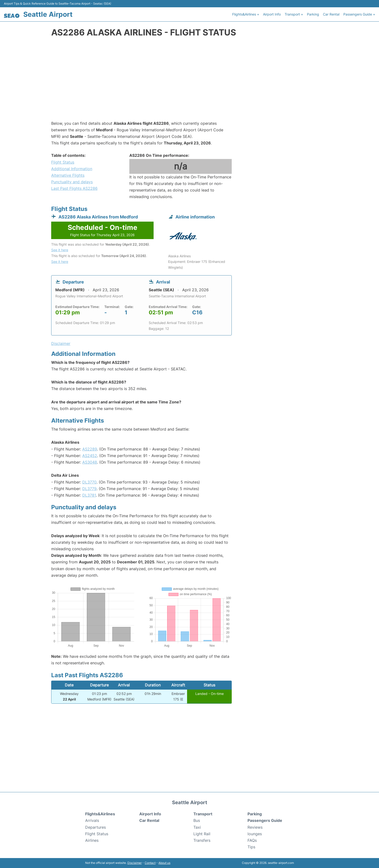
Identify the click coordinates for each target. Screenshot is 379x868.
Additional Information (72, 169)
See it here (60, 250)
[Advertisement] (189, 81)
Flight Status (63, 162)
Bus (197, 820)
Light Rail (202, 834)
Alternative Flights (68, 175)
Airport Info (272, 14)
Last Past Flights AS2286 (74, 188)
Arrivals (92, 820)
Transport (203, 814)
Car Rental (331, 14)
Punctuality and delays (72, 182)
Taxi (197, 827)
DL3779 (89, 489)
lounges (255, 834)
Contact (150, 863)
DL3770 (89, 482)
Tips (251, 847)
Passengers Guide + (359, 14)
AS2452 (90, 456)
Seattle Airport (48, 14)
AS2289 (90, 449)
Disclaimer (135, 863)
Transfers (202, 840)
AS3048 (90, 462)
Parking (313, 14)
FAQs (252, 840)
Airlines (92, 840)
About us (164, 863)
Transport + (294, 14)
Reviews (255, 827)
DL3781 (89, 495)
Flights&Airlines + (246, 14)
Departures (95, 827)
